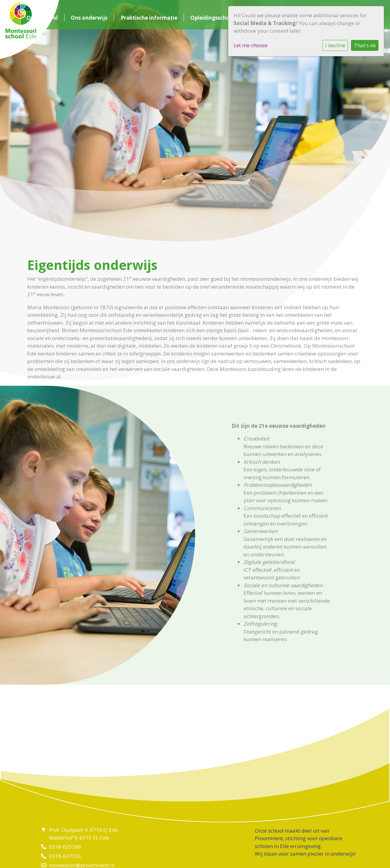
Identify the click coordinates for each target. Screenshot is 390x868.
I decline (335, 45)
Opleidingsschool (212, 18)
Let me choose (251, 45)
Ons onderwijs (89, 18)
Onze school (42, 18)
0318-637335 (65, 856)
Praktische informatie (149, 18)
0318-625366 (65, 847)
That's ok (365, 45)
